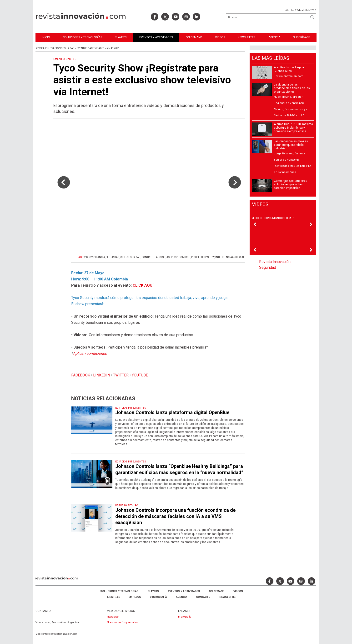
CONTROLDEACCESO (153, 257)
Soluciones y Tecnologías (83, 37)
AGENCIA (182, 597)
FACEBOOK (81, 375)
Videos (220, 37)
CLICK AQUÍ (143, 285)
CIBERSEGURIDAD (130, 257)
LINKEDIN (102, 375)
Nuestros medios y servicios (122, 622)
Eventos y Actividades (156, 37)
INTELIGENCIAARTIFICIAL (230, 257)
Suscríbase (302, 37)
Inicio (46, 37)
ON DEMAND (194, 37)
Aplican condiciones (90, 353)
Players (121, 37)
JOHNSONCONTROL (178, 257)
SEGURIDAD (113, 257)
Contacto (203, 597)
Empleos (135, 597)
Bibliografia (185, 617)
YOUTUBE (140, 375)
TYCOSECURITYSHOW (203, 257)
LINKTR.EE (113, 597)
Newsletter (247, 37)
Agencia (274, 37)
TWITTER (121, 375)
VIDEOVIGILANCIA (95, 257)
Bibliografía (158, 597)
